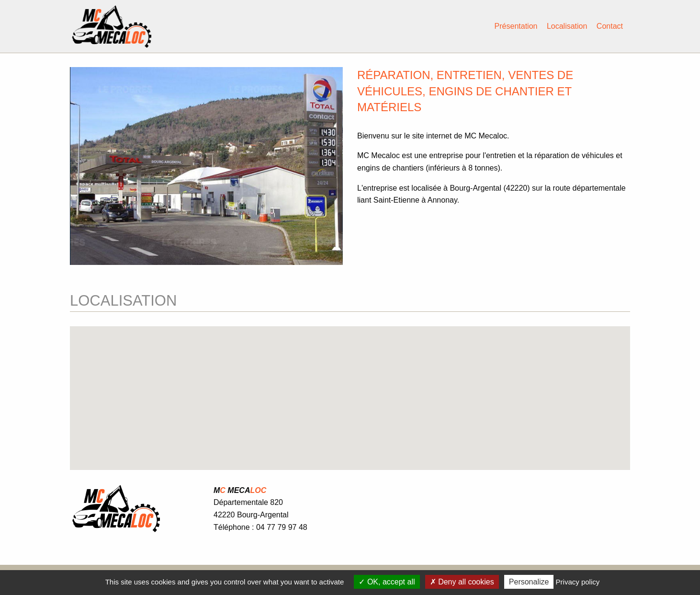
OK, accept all (387, 582)
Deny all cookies (462, 582)
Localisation (567, 26)
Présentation (516, 26)
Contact (610, 26)
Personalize (529, 582)
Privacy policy (578, 582)
